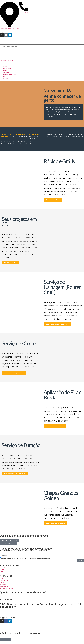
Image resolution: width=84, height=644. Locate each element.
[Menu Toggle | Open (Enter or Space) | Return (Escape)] (2, 64)
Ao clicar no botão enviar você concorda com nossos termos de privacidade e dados (26, 558)
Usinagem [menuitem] (6, 72)
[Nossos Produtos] (8, 61)
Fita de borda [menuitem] (7, 69)
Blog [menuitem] (5, 76)
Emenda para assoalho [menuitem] (10, 74)
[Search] (1, 50)
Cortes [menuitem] (5, 67)
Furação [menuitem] (6, 70)
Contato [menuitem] (5, 78)
